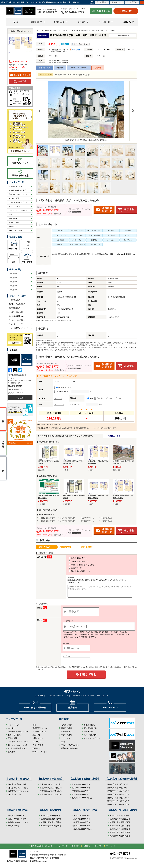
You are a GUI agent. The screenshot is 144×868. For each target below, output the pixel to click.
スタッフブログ (15, 222)
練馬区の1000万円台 (82, 818)
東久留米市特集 (90, 730)
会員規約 (75, 848)
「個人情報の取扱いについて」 (78, 669)
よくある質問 (14, 198)
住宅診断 (12, 754)
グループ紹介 (38, 744)
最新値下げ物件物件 (69, 751)
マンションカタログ (92, 741)
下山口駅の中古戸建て (68, 518)
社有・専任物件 (90, 737)
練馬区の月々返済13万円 (120, 831)
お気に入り (117, 2)
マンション (27, 249)
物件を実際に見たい (73, 558)
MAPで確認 (75, 50)
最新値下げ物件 (15, 308)
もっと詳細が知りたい (74, 561)
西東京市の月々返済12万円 (118, 800)
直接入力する (63, 392)
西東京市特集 (89, 727)
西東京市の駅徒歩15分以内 (51, 793)
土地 (13, 262)
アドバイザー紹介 (15, 186)
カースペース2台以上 (17, 320)
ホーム (16, 22)
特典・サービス (15, 206)
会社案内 (12, 730)
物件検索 (102, 2)
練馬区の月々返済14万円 (120, 835)
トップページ (13, 727)
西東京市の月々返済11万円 (118, 797)
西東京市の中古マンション (19, 793)
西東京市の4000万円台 (81, 797)
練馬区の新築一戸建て (17, 818)
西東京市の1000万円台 (81, 787)
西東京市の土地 (14, 797)
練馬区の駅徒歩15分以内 (51, 825)
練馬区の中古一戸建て (17, 821)
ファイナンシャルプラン (18, 202)
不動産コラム (14, 226)
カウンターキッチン (16, 324)
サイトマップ (62, 848)
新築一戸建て (13, 249)
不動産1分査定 (126, 11)
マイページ (111, 848)
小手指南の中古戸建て (68, 521)
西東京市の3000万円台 (81, 793)
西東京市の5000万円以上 (82, 800)
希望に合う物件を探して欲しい (78, 565)
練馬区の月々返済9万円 (119, 818)
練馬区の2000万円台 (82, 821)
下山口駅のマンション (88, 518)
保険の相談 (13, 218)
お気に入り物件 (114, 436)
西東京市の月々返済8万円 (118, 787)
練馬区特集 (88, 734)
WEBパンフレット (16, 230)
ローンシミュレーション (79, 68)
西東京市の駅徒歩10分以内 (51, 790)
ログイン (98, 848)
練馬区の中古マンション (18, 825)
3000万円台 (13, 282)
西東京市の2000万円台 (81, 790)
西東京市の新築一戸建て (18, 787)
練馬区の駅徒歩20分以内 (51, 828)
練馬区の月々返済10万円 (120, 821)
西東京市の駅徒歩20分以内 (51, 797)
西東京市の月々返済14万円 (118, 807)
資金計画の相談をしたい (75, 571)
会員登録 (87, 848)
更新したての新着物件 (17, 304)
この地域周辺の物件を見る (58, 51)
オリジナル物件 (15, 300)
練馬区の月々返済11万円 (120, 825)
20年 (118, 398)
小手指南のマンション (88, 521)
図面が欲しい (71, 568)
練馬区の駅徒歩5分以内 (50, 818)
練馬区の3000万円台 (82, 825)
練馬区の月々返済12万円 (120, 828)
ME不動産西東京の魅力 (18, 190)
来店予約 (36, 737)
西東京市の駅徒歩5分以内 (50, 787)
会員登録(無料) (44, 428)
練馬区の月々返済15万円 (120, 838)
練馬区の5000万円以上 (83, 831)
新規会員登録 (103, 11)
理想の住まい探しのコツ (18, 194)
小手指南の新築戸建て (47, 521)
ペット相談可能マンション (19, 328)
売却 (10, 214)
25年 (109, 398)
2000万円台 (13, 278)
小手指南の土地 (107, 521)
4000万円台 (13, 286)
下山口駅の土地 (107, 518)
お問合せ (98, 68)
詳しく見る (20, 398)
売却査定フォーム (40, 730)
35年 (90, 398)
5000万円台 (13, 290)
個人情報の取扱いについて (42, 848)
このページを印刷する (22, 91)
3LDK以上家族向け (16, 312)
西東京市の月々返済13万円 (118, 804)
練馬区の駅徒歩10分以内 (51, 821)
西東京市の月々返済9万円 (118, 790)
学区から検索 (67, 730)
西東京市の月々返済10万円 (118, 793)
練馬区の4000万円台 (82, 828)
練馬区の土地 (13, 828)
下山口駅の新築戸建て (47, 518)
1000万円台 (13, 274)
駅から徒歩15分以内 (16, 316)
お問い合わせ (128, 22)
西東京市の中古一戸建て (18, 790)
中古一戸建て (27, 262)
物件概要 (60, 68)
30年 (100, 398)
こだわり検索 (67, 727)
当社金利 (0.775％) (64, 388)
